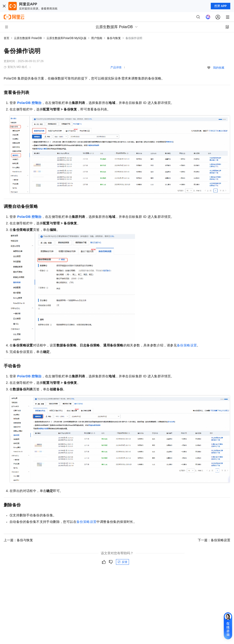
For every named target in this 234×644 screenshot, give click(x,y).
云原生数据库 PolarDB (28, 38)
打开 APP (221, 6)
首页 (7, 38)
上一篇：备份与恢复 (18, 540)
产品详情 (116, 67)
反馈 (122, 562)
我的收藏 (219, 68)
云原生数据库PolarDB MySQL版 (66, 38)
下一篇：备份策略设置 (214, 540)
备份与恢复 (114, 38)
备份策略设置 (187, 345)
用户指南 (97, 38)
